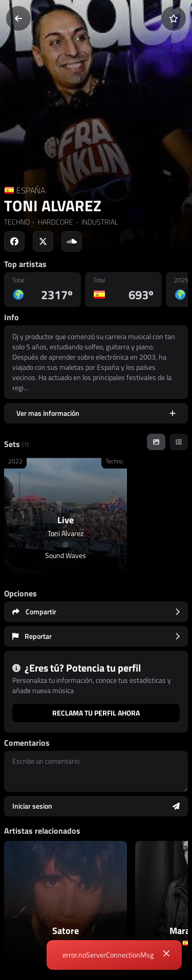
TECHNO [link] (17, 222)
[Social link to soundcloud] (72, 241)
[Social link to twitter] (43, 241)
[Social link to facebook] (14, 241)
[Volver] (18, 18)
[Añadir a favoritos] (174, 18)
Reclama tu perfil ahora (96, 713)
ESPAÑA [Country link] (31, 190)
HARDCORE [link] (55, 222)
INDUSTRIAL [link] (99, 222)
